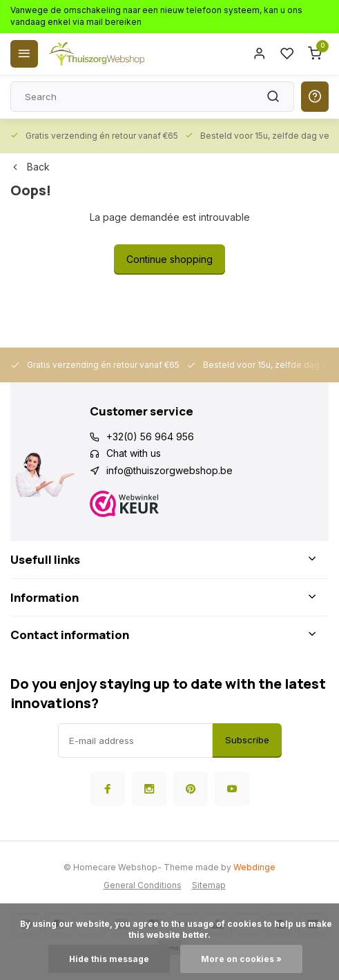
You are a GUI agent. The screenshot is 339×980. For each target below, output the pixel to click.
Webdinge (254, 867)
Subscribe (247, 740)
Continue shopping (169, 259)
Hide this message (109, 959)
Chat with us (134, 453)
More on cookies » (241, 959)
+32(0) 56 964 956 (150, 437)
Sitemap (209, 885)
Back (30, 167)
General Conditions (143, 885)
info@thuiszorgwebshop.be (169, 470)
